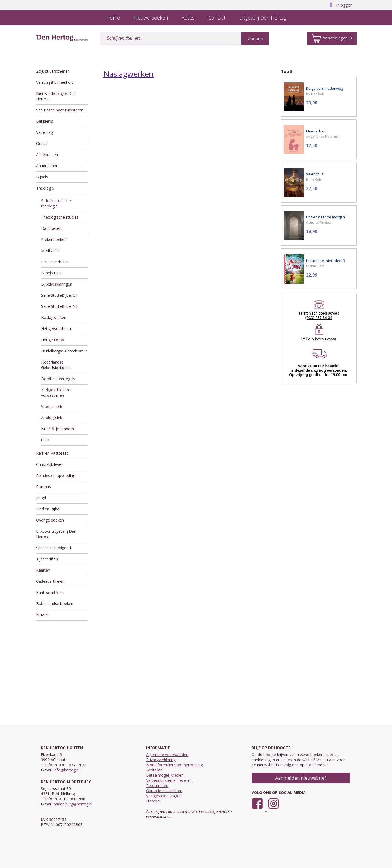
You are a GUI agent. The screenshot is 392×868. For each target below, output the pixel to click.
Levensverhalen (55, 262)
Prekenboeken (54, 239)
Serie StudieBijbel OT (60, 295)
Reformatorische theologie (56, 203)
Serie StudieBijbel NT (60, 306)
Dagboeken (51, 228)
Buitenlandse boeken (55, 604)
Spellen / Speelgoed (53, 548)
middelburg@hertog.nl (73, 804)
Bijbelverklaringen (57, 284)
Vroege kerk (52, 406)
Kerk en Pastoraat (52, 453)
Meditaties (50, 251)
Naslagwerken (54, 317)
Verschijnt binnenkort (55, 82)
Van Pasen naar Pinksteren (60, 110)
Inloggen (341, 5)
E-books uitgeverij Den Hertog (56, 534)
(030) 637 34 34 (319, 318)
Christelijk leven (50, 464)
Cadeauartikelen (50, 581)
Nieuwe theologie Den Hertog (56, 96)
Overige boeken (50, 520)
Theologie (45, 188)
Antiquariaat (47, 166)
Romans (44, 487)
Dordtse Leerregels (58, 379)
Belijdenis (45, 121)
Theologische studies (60, 217)
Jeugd (41, 498)
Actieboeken (47, 155)
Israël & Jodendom (58, 429)
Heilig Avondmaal (56, 329)
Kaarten (43, 570)
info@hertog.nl (67, 770)
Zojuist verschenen (53, 71)
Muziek (42, 615)
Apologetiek (52, 418)
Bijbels (42, 177)
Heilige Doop (53, 340)
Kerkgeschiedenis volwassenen (56, 393)
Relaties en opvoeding (56, 475)
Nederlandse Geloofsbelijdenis (56, 365)
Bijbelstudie (51, 273)
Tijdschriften (47, 559)
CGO (45, 440)
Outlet (42, 143)
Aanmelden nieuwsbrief (301, 778)
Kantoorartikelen (51, 592)
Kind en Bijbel (48, 509)
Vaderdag (45, 132)
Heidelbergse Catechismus (64, 351)
